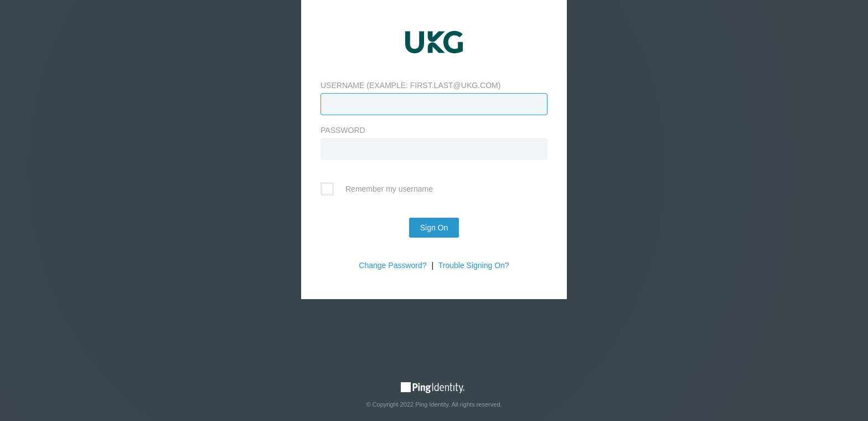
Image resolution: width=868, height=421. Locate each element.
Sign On (434, 228)
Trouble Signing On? (474, 265)
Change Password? (392, 265)
